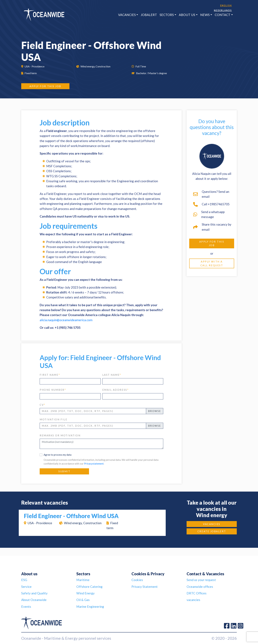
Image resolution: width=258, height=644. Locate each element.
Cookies (137, 580)
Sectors (167, 15)
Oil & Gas (83, 600)
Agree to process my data (58, 455)
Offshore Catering (89, 587)
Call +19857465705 (211, 204)
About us (187, 15)
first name (50, 375)
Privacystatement (94, 464)
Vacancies (127, 15)
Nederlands (223, 10)
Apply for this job (45, 86)
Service (26, 587)
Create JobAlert (212, 531)
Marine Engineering (90, 607)
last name (112, 375)
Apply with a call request (212, 263)
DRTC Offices (197, 593)
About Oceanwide (34, 600)
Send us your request (201, 580)
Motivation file (53, 419)
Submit (64, 471)
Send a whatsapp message (209, 214)
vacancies (193, 600)
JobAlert (149, 15)
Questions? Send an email (211, 194)
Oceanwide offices (200, 587)
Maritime (83, 580)
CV (43, 405)
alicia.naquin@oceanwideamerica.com (66, 320)
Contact (223, 15)
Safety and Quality (34, 593)
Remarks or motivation (60, 435)
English (226, 5)
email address (116, 390)
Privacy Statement (145, 587)
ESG (24, 580)
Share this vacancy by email (212, 227)
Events (26, 607)
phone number (53, 390)
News (205, 15)
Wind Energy (85, 593)
